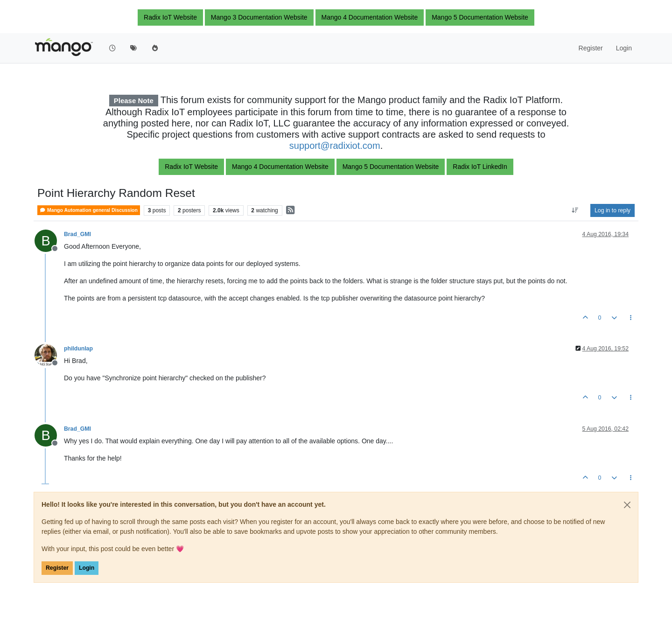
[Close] (627, 505)
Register (57, 568)
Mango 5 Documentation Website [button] (480, 17)
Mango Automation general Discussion (89, 210)
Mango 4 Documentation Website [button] (370, 17)
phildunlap (78, 349)
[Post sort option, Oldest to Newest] (575, 210)
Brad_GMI (77, 234)
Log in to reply (612, 210)
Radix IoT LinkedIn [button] (480, 167)
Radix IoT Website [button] (170, 17)
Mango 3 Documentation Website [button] (259, 17)
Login (87, 568)
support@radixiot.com (335, 146)
